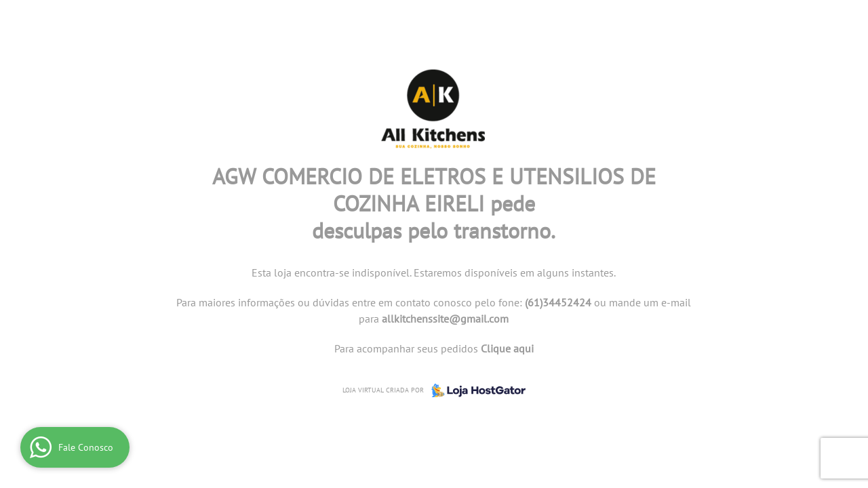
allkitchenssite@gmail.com (445, 319)
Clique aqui (507, 348)
